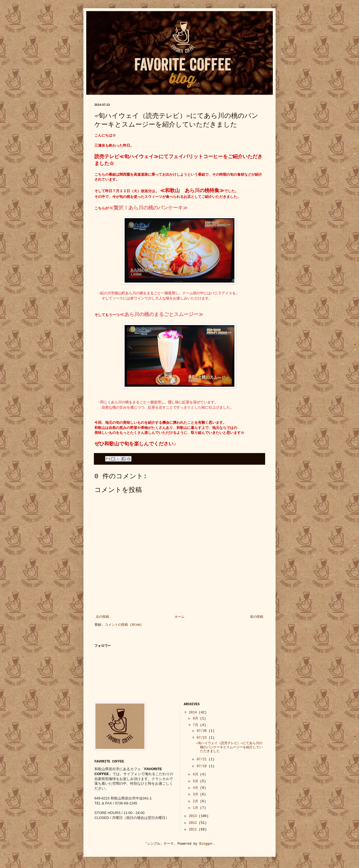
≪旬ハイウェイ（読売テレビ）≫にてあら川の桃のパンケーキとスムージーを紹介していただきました (229, 747)
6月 (196, 775)
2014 (194, 713)
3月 (196, 795)
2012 (194, 823)
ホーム (179, 617)
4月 (196, 788)
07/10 (203, 766)
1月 (196, 808)
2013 (194, 816)
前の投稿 (257, 617)
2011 (194, 830)
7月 (196, 725)
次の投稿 (102, 617)
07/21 (203, 759)
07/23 (203, 738)
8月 (196, 719)
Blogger (206, 844)
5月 (196, 781)
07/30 (203, 731)
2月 (196, 801)
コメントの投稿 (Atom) (123, 625)
